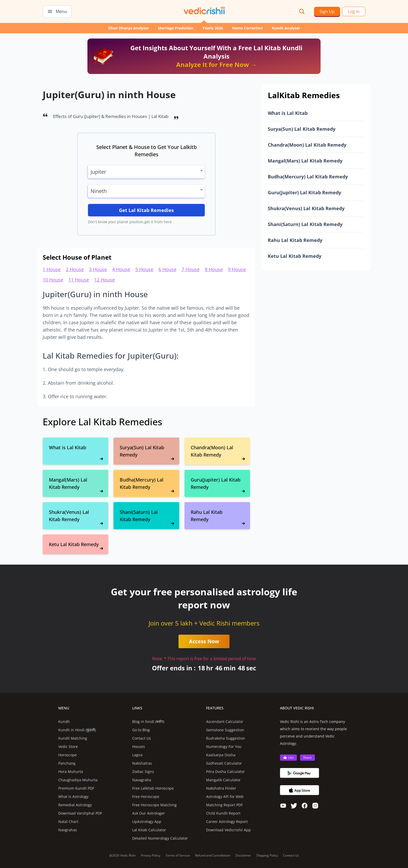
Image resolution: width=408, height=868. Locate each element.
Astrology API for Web (225, 797)
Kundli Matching (73, 738)
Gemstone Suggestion (225, 730)
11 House (79, 280)
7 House (191, 269)
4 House (121, 269)
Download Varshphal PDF (80, 813)
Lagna (137, 755)
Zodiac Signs (143, 772)
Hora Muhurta (71, 772)
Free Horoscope (146, 797)
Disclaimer (243, 855)
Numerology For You (224, 747)
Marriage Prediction (176, 28)
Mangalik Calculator (223, 780)
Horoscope (68, 755)
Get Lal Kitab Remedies (146, 210)
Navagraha (142, 780)
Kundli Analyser (286, 28)
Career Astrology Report (227, 822)
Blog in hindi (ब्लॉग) (148, 722)
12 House (104, 280)
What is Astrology (73, 797)
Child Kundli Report (223, 813)
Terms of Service (178, 855)
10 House (53, 280)
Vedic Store (68, 747)
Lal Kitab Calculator (149, 830)
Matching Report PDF (224, 805)
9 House (237, 269)
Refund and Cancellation (213, 855)
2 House (75, 269)
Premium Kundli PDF (76, 788)
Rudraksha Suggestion (226, 738)
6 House (167, 269)
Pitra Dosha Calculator (225, 772)
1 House (52, 269)
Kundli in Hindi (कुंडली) (77, 730)
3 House (98, 269)
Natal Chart (68, 822)
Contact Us (142, 738)
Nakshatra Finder (221, 788)
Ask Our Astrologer (149, 813)
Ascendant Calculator (225, 722)
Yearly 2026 (213, 28)
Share (307, 757)
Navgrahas (68, 830)
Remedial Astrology (75, 805)
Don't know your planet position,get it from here (130, 222)
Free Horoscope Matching (154, 805)
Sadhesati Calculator (224, 763)
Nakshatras (142, 763)
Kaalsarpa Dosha (221, 755)
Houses (139, 747)
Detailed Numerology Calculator (160, 838)
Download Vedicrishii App (228, 830)
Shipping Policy (267, 855)
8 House (214, 269)
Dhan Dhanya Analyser (129, 28)
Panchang (67, 763)
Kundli (64, 722)
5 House (144, 269)
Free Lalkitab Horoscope (153, 788)
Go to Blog (141, 730)
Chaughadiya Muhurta (78, 780)
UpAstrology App (147, 822)
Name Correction (247, 28)
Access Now (204, 641)
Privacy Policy (151, 855)
